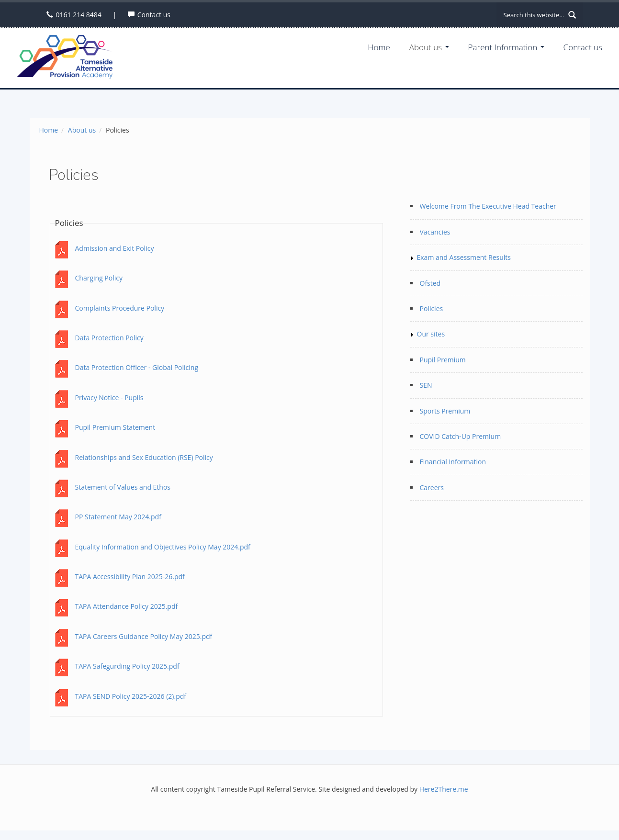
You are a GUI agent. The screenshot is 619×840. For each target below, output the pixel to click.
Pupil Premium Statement (115, 427)
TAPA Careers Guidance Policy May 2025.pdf (144, 636)
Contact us (154, 15)
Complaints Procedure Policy (120, 308)
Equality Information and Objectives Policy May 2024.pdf (163, 547)
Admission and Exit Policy (115, 248)
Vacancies (435, 232)
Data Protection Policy (109, 338)
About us (429, 47)
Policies (432, 308)
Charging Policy (99, 278)
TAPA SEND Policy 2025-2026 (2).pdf (131, 696)
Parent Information (506, 47)
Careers (432, 487)
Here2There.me (444, 789)
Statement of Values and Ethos (123, 487)
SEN (426, 385)
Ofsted (430, 283)
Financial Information (453, 462)
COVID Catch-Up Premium (461, 436)
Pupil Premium (443, 360)
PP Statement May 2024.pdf (118, 517)
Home (379, 47)
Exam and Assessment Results (464, 257)
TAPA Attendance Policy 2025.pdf (127, 606)
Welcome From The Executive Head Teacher (488, 206)
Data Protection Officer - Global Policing (137, 367)
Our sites (431, 334)
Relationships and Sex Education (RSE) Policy (144, 457)
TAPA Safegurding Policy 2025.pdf (127, 666)
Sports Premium (445, 411)
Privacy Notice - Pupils (109, 398)
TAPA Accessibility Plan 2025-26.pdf (130, 577)
